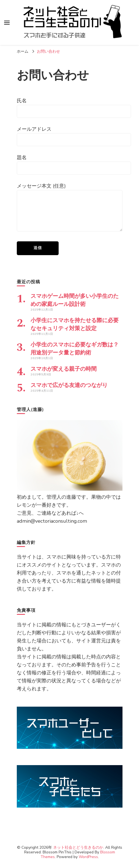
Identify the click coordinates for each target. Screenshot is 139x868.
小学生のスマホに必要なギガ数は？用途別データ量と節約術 (75, 349)
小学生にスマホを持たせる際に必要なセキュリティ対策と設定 (75, 325)
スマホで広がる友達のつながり (69, 385)
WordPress (88, 857)
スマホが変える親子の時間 (64, 369)
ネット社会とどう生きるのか (78, 847)
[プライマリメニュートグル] (7, 23)
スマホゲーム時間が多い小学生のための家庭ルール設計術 (75, 300)
